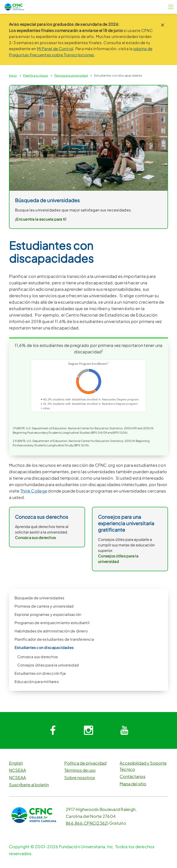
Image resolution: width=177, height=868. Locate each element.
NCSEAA (18, 770)
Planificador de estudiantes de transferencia (54, 639)
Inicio (13, 75)
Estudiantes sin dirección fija (40, 673)
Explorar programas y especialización (48, 614)
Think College (34, 491)
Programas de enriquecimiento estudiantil (52, 623)
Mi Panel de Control (55, 49)
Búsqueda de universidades (39, 598)
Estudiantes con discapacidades (118, 75)
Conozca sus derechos (38, 657)
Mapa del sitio (133, 784)
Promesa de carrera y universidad (44, 606)
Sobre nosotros (80, 777)
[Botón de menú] (171, 7)
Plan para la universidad (71, 75)
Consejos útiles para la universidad (48, 665)
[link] (88, 137)
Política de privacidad (85, 763)
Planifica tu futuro (36, 75)
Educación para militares (37, 682)
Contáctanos (133, 776)
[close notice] (163, 25)
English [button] (16, 763)
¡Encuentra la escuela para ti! (41, 219)
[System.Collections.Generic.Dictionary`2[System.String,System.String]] (53, 730)
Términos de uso (80, 770)
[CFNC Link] (14, 6)
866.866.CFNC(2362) (87, 823)
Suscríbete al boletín (29, 785)
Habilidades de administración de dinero (51, 631)
